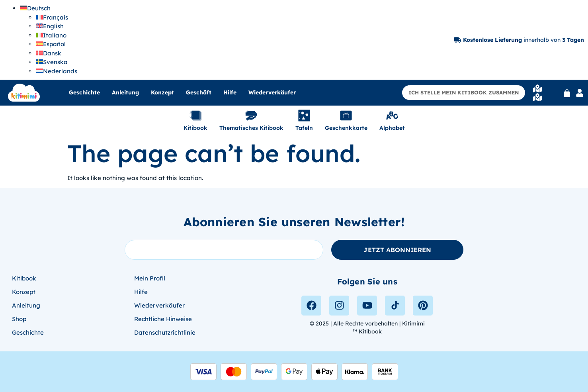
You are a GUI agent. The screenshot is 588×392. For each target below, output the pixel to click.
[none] (49, 40)
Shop (19, 319)
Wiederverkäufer (272, 92)
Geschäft (199, 92)
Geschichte (84, 92)
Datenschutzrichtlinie (165, 332)
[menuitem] (35, 8)
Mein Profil (150, 278)
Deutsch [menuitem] (39, 8)
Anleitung (125, 92)
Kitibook (24, 278)
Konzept (162, 92)
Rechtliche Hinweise (163, 319)
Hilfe (230, 92)
